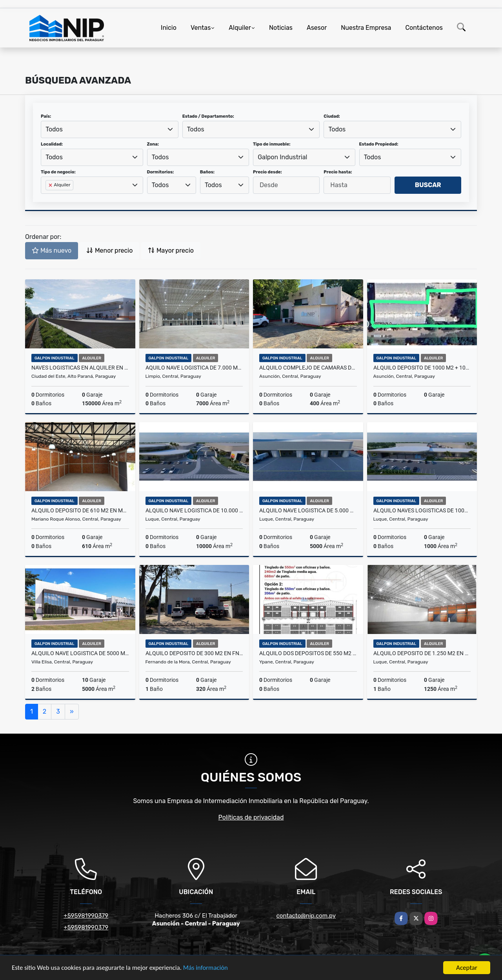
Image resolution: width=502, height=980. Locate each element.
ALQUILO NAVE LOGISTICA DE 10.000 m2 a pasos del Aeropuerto (194, 510)
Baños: (207, 172)
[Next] (72, 712)
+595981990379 (86, 916)
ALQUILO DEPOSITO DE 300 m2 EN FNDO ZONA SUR (194, 653)
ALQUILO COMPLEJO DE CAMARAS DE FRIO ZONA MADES (308, 368)
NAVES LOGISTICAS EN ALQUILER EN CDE (80, 368)
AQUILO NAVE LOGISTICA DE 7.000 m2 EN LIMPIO (194, 368)
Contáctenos (424, 28)
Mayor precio (171, 250)
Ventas (201, 28)
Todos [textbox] (54, 129)
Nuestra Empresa (366, 28)
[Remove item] (51, 185)
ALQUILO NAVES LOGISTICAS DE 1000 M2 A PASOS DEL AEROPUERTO (422, 510)
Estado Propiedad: (379, 144)
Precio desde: (267, 172)
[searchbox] (48, 198)
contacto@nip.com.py (306, 916)
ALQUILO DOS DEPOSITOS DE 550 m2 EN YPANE (308, 653)
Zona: (153, 144)
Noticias (281, 28)
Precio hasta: (338, 172)
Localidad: (52, 144)
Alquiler (240, 28)
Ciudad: (332, 116)
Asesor (317, 28)
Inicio (169, 28)
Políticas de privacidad (251, 817)
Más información (209, 968)
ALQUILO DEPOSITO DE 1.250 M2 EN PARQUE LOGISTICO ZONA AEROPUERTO (422, 653)
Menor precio (109, 250)
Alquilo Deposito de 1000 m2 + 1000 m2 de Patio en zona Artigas (422, 368)
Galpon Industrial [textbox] (282, 157)
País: (46, 116)
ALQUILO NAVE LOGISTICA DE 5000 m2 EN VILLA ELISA (80, 653)
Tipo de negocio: (58, 172)
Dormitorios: (161, 172)
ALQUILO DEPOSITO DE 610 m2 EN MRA (80, 510)
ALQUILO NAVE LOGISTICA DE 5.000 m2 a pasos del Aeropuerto (308, 510)
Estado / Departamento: (208, 116)
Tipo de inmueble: (272, 144)
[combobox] (110, 129)
